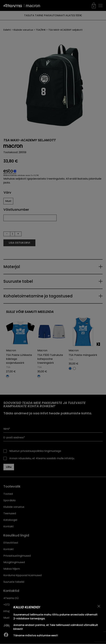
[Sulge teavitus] (99, 606)
